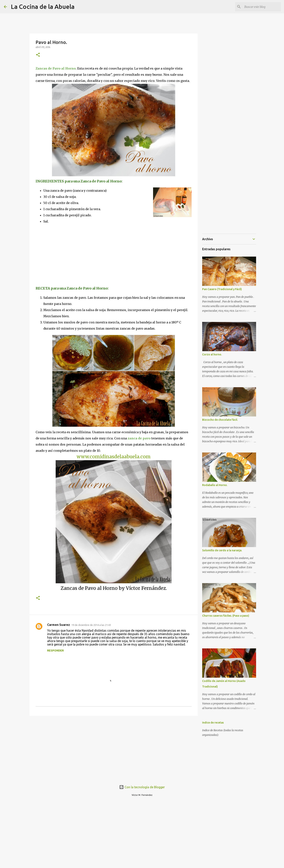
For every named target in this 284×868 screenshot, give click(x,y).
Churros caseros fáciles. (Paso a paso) (226, 616)
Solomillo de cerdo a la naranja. (222, 550)
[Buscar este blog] (261, 7)
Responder (55, 651)
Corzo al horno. (212, 354)
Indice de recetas (213, 723)
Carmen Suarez (59, 625)
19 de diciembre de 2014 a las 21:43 (91, 625)
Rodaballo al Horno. (215, 485)
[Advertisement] (68, 254)
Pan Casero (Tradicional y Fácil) (222, 289)
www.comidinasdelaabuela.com (114, 457)
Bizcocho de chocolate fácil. (220, 420)
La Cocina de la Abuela (43, 7)
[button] (38, 55)
